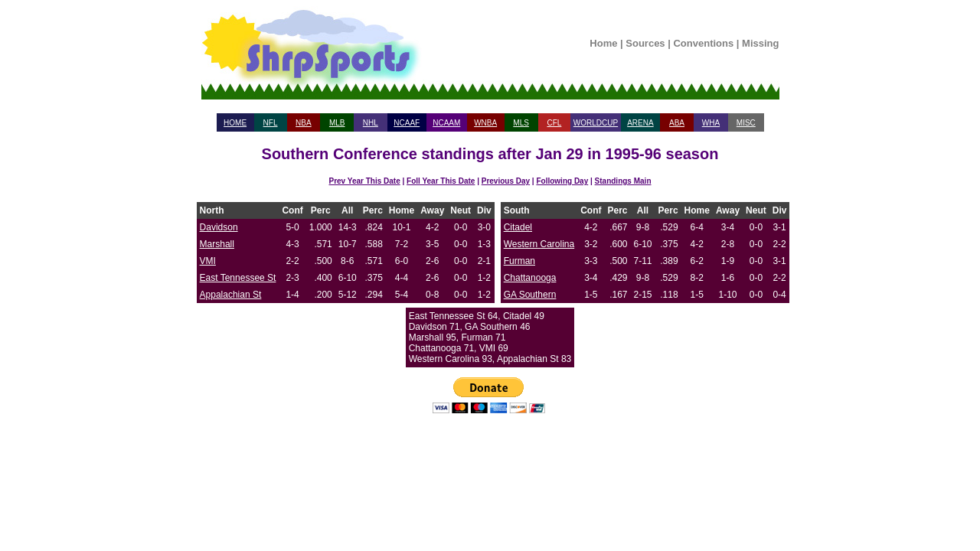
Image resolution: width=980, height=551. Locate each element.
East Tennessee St (238, 278)
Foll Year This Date (441, 181)
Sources (645, 43)
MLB (337, 123)
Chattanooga (530, 278)
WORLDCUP (596, 123)
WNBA (485, 123)
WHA (711, 123)
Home (603, 43)
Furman (519, 261)
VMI (208, 261)
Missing (760, 43)
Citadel (518, 227)
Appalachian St (231, 295)
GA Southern (530, 295)
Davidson (219, 227)
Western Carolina (539, 244)
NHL (371, 123)
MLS (521, 123)
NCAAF (407, 123)
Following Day (562, 181)
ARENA (640, 123)
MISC (746, 123)
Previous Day (506, 181)
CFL (554, 123)
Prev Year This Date (365, 181)
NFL (271, 123)
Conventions (703, 43)
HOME (235, 123)
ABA (677, 123)
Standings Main (623, 181)
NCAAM (446, 123)
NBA (304, 123)
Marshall (217, 244)
